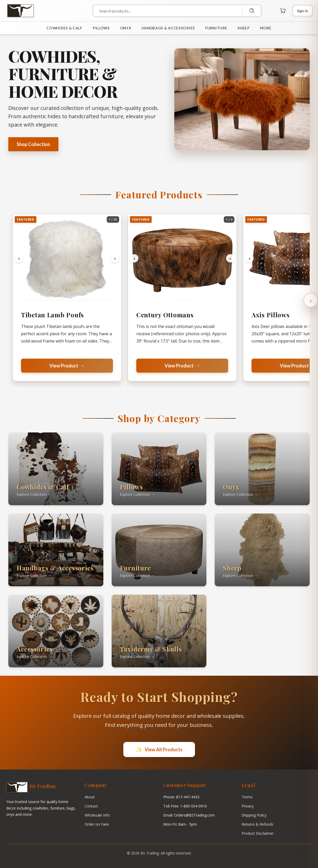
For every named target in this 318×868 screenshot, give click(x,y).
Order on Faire (97, 824)
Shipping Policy (254, 815)
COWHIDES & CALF (64, 28)
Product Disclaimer (258, 833)
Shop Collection (33, 144)
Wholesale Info (97, 815)
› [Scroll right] (311, 300)
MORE (266, 28)
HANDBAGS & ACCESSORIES (168, 28)
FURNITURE (216, 28)
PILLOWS (101, 28)
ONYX (126, 28)
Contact (91, 806)
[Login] (303, 11)
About (90, 797)
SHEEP (244, 28)
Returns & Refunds (258, 824)
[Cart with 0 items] (283, 11)
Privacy (248, 806)
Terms (247, 797)
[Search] (252, 11)
